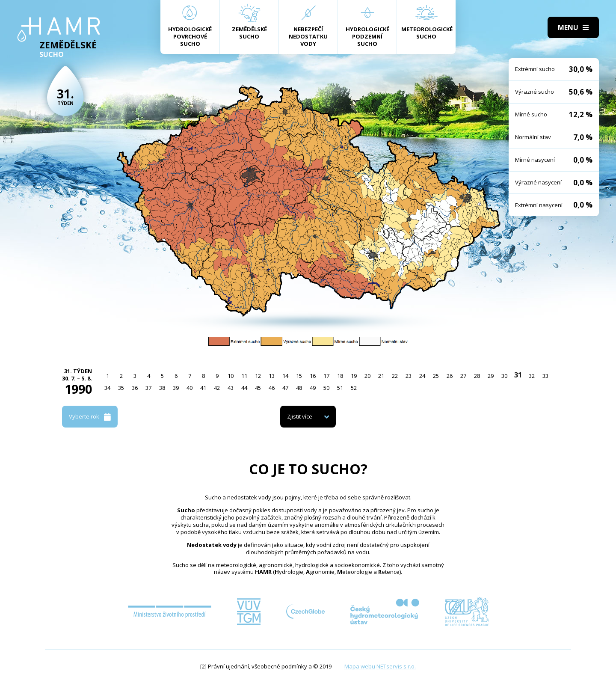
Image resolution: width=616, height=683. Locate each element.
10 (231, 376)
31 (518, 375)
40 (190, 388)
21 (381, 376)
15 (299, 376)
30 (504, 376)
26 (450, 376)
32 (532, 376)
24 (422, 376)
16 (313, 376)
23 (409, 376)
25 (436, 376)
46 (272, 388)
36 (135, 388)
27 (463, 376)
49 (313, 388)
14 (285, 376)
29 (491, 376)
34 (107, 388)
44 (244, 388)
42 (217, 388)
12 (258, 376)
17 (326, 376)
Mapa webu (360, 666)
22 (395, 376)
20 (367, 376)
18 (340, 376)
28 (477, 376)
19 (354, 376)
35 (121, 388)
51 (340, 388)
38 (162, 388)
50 (326, 388)
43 (231, 388)
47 (285, 388)
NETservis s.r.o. (396, 666)
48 (299, 388)
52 (354, 388)
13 (272, 376)
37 (148, 388)
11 (244, 376)
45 (258, 388)
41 (203, 388)
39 (176, 388)
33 (545, 376)
